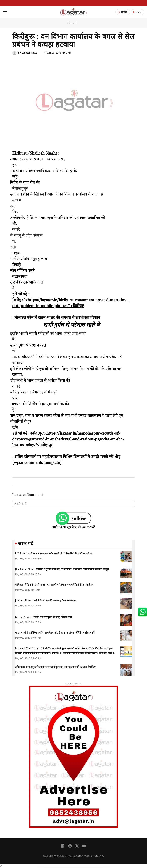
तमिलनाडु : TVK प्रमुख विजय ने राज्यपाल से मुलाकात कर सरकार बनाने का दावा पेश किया (56, 667)
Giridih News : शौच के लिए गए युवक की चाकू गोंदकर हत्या (43, 617)
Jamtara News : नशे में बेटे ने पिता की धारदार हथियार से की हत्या (46, 600)
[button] (5, 12)
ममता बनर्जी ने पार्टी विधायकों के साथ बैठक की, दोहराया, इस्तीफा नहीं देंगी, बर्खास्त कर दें (55, 633)
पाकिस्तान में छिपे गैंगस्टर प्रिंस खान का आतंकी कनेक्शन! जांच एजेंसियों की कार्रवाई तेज (54, 585)
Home (71, 23)
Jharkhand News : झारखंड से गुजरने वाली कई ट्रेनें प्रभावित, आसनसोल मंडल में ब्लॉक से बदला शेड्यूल (62, 569)
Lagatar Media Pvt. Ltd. (88, 856)
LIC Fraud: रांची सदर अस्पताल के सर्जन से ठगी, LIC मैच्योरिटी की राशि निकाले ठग (54, 553)
